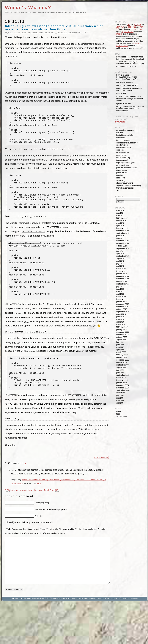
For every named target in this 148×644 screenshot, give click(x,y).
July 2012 (120, 264)
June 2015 (120, 236)
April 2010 (120, 322)
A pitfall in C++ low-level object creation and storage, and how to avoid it (130, 99)
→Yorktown (137, 29)
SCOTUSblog (121, 180)
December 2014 (123, 241)
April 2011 (120, 294)
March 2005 (121, 378)
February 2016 (122, 228)
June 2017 (120, 213)
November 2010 (123, 307)
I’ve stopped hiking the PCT (127, 85)
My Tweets (120, 122)
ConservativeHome (124, 147)
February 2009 (122, 355)
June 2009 (120, 345)
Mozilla (119, 34)
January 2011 (122, 302)
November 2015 (123, 231)
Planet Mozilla (122, 173)
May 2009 (120, 347)
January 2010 (122, 329)
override (71, 32)
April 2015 (120, 238)
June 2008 (120, 373)
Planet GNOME (122, 170)
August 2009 (121, 340)
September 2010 (123, 312)
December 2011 (123, 276)
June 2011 (120, 289)
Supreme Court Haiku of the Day (129, 185)
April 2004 (120, 403)
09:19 (39, 516)
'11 (132, 27)
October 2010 (122, 309)
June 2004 (120, 398)
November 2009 (123, 335)
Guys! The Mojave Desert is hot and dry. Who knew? (129, 89)
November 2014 (123, 243)
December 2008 (123, 360)
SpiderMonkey (128, 32)
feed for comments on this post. (24, 522)
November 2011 (123, 279)
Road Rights (121, 178)
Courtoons (120, 150)
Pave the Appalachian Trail (127, 168)
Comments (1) (102, 490)
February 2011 (122, 299)
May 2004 (120, 401)
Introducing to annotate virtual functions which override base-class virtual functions (54, 28)
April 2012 (120, 266)
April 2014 (120, 253)
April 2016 (120, 226)
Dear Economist (123, 153)
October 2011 (122, 281)
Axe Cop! (120, 133)
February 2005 (122, 380)
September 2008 (123, 365)
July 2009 (120, 342)
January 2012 (122, 274)
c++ (12, 32)
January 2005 (122, 383)
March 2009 (121, 352)
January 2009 (122, 357)
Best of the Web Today (125, 135)
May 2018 (120, 210)
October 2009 (122, 337)
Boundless (120, 138)
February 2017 (122, 218)
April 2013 (120, 261)
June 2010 (120, 317)
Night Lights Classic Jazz (125, 163)
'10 (120, 27)
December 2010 (123, 304)
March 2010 (121, 324)
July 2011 (120, 286)
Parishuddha (60, 640)
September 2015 (123, 233)
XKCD (118, 191)
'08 (137, 25)
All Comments (122, 417)
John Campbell (122, 160)
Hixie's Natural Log (123, 158)
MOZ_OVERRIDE (59, 32)
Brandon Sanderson (124, 140)
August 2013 (121, 259)
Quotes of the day (124, 103)
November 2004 (123, 388)
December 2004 (123, 385)
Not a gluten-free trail (125, 82)
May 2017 (120, 215)
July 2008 (120, 370)
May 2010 (120, 319)
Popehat (120, 175)
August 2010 (121, 314)
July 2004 (120, 395)
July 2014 (120, 251)
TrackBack (52, 522)
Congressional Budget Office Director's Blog (127, 144)
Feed (118, 414)
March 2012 (121, 269)
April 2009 (120, 350)
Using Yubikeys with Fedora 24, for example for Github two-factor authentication (130, 109)
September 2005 (123, 375)
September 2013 (123, 256)
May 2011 (120, 291)
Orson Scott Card (123, 165)
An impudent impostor (125, 130)
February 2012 (122, 271)
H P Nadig (72, 640)
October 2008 (122, 363)
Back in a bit (121, 93)
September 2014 (123, 248)
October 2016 (122, 221)
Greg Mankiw (121, 155)
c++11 (17, 32)
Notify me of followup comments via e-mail (31, 555)
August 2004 (121, 393)
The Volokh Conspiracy (125, 188)
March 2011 (121, 297)
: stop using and (128, 77)
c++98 (24, 32)
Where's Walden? (28, 7)
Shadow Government (124, 183)
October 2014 (122, 246)
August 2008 (121, 367)
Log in (119, 411)
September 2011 (123, 284)
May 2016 (120, 223)
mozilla (47, 32)
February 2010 (122, 327)
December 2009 (123, 332)
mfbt (41, 32)
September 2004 (123, 390)
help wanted (33, 32)
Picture (80, 640)
